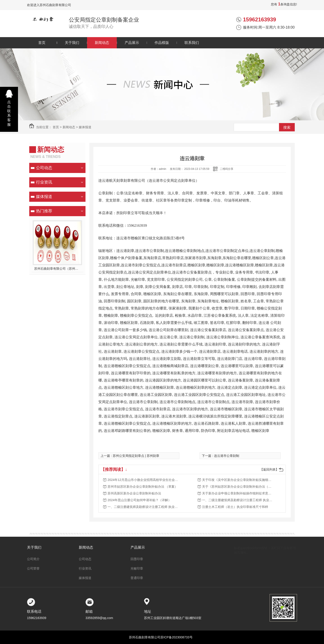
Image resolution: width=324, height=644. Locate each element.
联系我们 (192, 43)
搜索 (287, 127)
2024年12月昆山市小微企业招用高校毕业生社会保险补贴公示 (144, 480)
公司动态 (44, 168)
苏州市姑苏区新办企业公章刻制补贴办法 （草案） (143, 487)
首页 (42, 43)
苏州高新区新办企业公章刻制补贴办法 (134, 493)
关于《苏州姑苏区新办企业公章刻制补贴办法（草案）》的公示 (238, 487)
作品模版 (162, 43)
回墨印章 (137, 559)
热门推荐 (44, 211)
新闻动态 (102, 43)
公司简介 (33, 559)
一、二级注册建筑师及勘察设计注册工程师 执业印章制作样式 (238, 500)
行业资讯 (44, 182)
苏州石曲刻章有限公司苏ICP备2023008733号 (161, 637)
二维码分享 (227, 169)
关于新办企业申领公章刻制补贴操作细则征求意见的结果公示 (238, 493)
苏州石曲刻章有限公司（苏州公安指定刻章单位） (57, 269)
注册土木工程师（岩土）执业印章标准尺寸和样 (235, 507)
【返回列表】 (269, 469)
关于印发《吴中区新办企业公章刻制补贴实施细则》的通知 (238, 480)
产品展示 (132, 43)
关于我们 (72, 43)
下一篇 (220, 456)
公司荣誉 (33, 568)
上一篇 (130, 456)
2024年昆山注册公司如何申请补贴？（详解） (139, 500)
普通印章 (137, 578)
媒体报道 (85, 127)
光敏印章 (137, 568)
